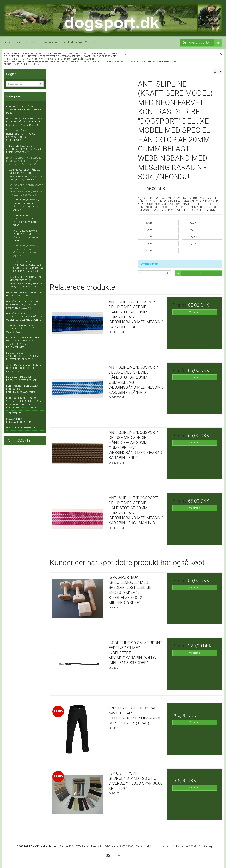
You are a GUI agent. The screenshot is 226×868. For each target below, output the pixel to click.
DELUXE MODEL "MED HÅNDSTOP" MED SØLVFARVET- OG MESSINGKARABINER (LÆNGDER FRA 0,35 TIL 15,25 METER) (26, 190)
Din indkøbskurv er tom (203, 43)
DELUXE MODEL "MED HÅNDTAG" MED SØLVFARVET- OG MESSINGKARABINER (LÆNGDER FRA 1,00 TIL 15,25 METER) (26, 282)
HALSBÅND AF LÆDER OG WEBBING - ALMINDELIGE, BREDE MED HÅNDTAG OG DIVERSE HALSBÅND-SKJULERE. (25, 317)
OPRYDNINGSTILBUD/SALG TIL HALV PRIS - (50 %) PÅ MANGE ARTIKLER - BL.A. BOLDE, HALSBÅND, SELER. (24, 122)
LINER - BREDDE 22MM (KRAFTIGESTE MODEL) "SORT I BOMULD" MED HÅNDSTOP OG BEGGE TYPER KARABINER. (28, 266)
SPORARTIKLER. (14, 413)
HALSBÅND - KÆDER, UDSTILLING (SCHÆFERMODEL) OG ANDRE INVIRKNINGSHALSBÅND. (23, 305)
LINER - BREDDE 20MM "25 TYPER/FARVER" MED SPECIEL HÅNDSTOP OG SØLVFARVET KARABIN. (27, 236)
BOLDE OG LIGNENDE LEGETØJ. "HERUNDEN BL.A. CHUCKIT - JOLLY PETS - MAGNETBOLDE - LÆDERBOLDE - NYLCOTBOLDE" (24, 403)
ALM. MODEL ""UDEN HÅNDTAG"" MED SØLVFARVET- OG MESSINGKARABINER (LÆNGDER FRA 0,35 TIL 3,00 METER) (26, 175)
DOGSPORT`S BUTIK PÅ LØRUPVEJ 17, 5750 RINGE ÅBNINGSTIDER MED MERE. (24, 110)
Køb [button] (189, 273)
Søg (41, 84)
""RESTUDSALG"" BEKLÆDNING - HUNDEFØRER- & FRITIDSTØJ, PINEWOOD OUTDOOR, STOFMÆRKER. (22, 135)
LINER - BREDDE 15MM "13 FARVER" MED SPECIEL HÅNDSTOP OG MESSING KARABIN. (26, 220)
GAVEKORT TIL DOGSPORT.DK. (21, 428)
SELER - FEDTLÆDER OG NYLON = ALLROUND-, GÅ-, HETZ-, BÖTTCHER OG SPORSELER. (24, 329)
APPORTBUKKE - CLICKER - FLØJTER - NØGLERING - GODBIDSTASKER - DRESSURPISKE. (25, 368)
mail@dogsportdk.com (157, 846)
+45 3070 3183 (125, 846)
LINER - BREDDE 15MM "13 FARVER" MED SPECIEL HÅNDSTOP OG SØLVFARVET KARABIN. (27, 205)
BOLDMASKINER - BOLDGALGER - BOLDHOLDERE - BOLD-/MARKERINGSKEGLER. (23, 389)
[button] (215, 72)
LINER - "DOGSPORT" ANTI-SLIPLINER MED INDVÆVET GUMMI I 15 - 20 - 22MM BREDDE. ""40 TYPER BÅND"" (24, 161)
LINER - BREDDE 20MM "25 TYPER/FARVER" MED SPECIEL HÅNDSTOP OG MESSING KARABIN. (27, 251)
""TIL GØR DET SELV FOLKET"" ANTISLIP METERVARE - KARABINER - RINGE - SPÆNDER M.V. (25, 149)
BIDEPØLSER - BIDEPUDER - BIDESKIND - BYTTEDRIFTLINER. (22, 379)
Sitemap (208, 846)
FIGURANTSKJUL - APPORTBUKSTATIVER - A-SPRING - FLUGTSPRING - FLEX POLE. (23, 356)
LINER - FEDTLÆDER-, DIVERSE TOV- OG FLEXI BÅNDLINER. (24, 294)
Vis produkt (195, 312)
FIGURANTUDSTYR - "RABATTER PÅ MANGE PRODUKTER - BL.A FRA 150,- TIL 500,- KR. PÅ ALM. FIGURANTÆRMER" (25, 342)
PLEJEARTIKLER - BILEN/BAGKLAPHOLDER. (19, 420)
